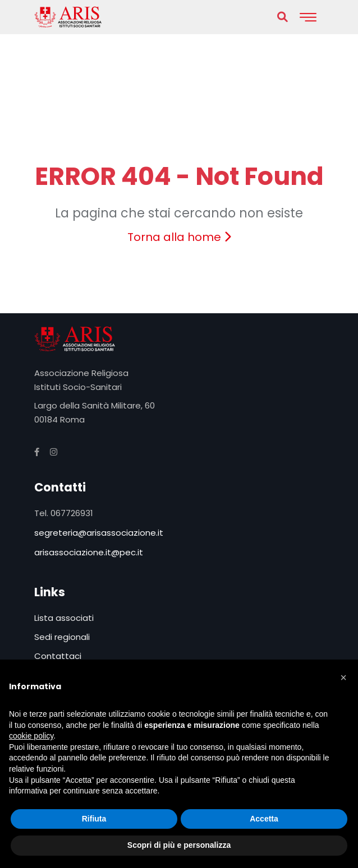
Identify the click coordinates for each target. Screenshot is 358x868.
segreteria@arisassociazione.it (99, 533)
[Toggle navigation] (308, 17)
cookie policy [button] (31, 736)
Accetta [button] (264, 819)
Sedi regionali (62, 637)
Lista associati (64, 618)
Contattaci (58, 656)
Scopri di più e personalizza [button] (179, 845)
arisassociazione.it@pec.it (89, 552)
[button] (343, 677)
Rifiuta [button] (94, 819)
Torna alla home (179, 237)
